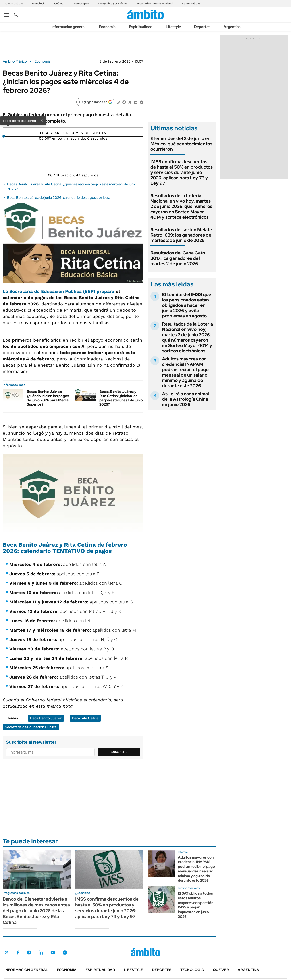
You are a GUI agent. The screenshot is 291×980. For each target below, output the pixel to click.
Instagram (29, 952)
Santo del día (191, 4)
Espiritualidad (141, 27)
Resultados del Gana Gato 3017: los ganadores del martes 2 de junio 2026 (178, 258)
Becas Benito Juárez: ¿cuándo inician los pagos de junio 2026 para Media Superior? (48, 398)
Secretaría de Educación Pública (31, 727)
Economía (107, 27)
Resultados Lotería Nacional (155, 4)
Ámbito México (15, 61)
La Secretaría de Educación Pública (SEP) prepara (59, 291)
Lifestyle (173, 27)
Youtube (53, 953)
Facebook (18, 952)
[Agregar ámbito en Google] (95, 102)
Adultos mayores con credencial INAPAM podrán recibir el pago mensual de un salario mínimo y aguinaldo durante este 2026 (185, 372)
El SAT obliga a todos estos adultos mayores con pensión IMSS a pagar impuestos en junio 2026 (196, 905)
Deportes (202, 27)
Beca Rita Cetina (85, 718)
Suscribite (119, 752)
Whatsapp (65, 952)
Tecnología (38, 4)
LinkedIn (41, 952)
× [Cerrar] (42, 120)
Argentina (232, 27)
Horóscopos (81, 4)
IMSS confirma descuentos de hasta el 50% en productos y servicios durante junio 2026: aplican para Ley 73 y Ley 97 (182, 172)
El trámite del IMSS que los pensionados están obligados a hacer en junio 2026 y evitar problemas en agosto (187, 305)
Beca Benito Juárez (46, 718)
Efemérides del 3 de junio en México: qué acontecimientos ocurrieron (181, 144)
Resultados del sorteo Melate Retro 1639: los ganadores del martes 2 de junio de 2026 (181, 235)
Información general (69, 27)
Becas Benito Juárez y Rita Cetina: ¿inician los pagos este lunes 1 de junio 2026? (121, 398)
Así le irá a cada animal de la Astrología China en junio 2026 (185, 399)
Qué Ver (59, 4)
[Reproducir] (73, 129)
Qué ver (221, 970)
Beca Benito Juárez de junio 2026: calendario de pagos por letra (59, 198)
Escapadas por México (113, 4)
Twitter (7, 952)
